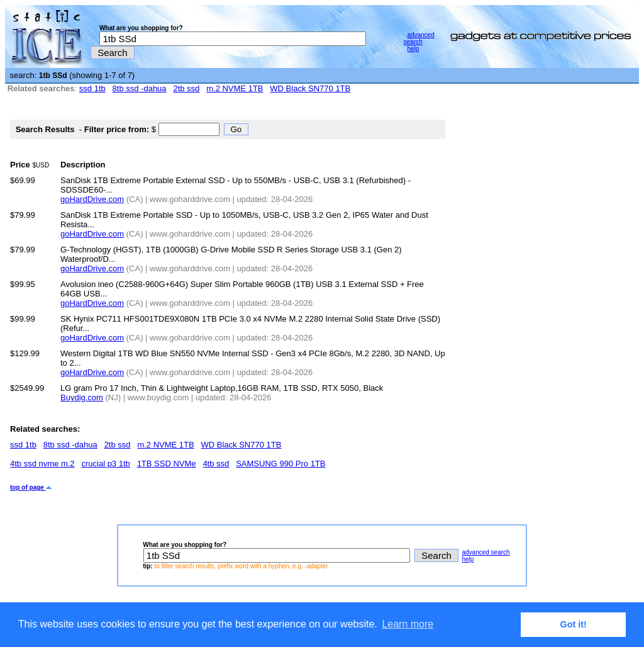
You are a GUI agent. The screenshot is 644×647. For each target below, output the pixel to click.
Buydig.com (82, 397)
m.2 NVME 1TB (235, 88)
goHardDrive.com (92, 199)
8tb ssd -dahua (140, 88)
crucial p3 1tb (105, 464)
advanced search (419, 38)
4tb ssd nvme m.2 (42, 464)
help (413, 49)
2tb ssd (186, 88)
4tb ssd (216, 464)
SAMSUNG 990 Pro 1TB (280, 464)
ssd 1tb (92, 88)
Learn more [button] (408, 624)
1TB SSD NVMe (167, 464)
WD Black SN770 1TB (310, 88)
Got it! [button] (574, 624)
